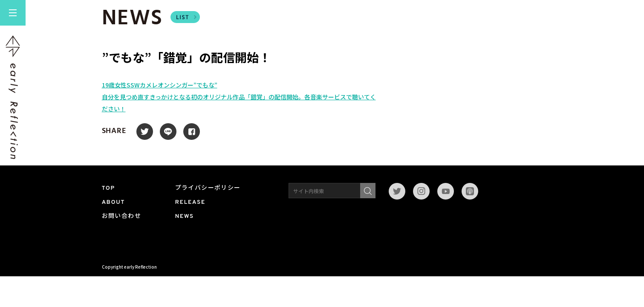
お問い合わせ (121, 216)
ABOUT (114, 202)
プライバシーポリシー (208, 188)
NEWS (185, 216)
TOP (108, 188)
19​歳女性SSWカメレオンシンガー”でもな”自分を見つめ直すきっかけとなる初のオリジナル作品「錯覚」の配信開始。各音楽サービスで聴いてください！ (239, 97)
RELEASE (190, 202)
